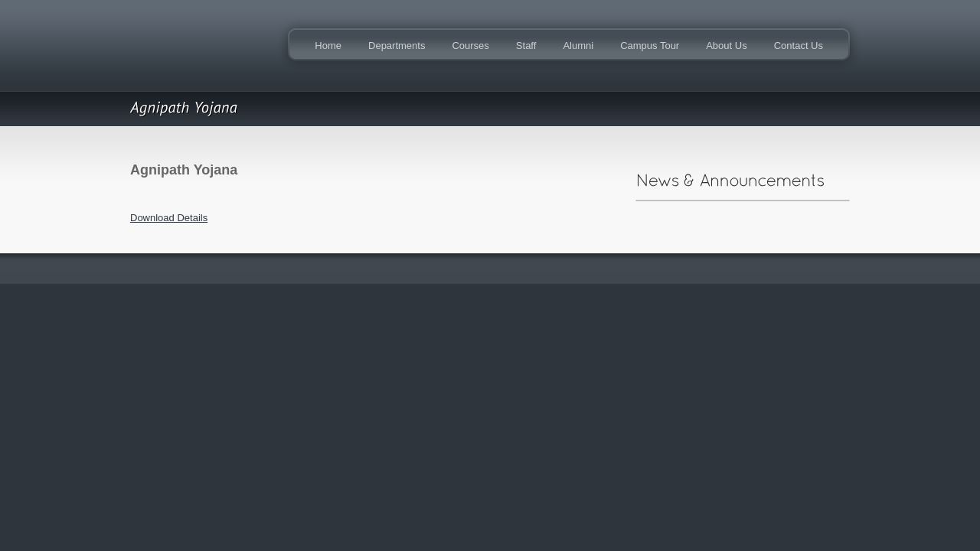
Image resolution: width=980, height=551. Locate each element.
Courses (470, 46)
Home (328, 46)
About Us (726, 46)
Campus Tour (650, 46)
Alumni (578, 46)
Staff (526, 46)
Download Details (169, 218)
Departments (397, 46)
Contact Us (799, 46)
